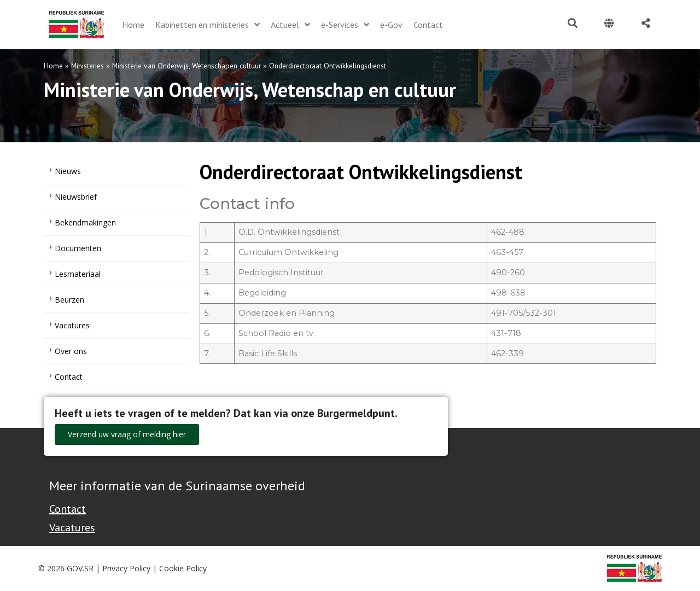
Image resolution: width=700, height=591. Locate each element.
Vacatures (72, 325)
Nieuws (68, 171)
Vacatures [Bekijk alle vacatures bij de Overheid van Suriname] (72, 528)
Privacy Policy (126, 568)
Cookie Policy (183, 568)
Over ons (71, 351)
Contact (69, 377)
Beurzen (69, 300)
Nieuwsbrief (76, 197)
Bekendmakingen (85, 222)
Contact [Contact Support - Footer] (68, 509)
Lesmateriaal (78, 274)
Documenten (78, 248)
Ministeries (87, 66)
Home (53, 66)
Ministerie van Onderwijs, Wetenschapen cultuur (186, 66)
